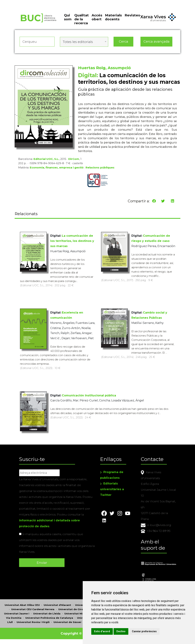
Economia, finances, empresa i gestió (57, 169)
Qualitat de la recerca (82, 22)
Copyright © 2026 (77, 632)
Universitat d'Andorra (89, 604)
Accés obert (97, 20)
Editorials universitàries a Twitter (112, 489)
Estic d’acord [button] (117, 631)
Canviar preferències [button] (159, 631)
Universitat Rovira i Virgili (33, 621)
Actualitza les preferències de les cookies (33, 2)
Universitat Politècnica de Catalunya (49, 617)
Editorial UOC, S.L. (46, 160)
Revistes (132, 18)
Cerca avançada (156, 44)
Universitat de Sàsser (67, 621)
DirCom (74, 160)
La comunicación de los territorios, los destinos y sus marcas (72, 241)
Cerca (124, 44)
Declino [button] (136, 631)
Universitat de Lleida (47, 612)
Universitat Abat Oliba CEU (22, 604)
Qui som (68, 20)
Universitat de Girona (72, 608)
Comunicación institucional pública (89, 395)
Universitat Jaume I (17, 612)
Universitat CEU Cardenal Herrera (33, 608)
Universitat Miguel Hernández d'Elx (87, 612)
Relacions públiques (100, 169)
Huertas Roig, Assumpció (104, 69)
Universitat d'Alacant (57, 604)
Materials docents (113, 20)
